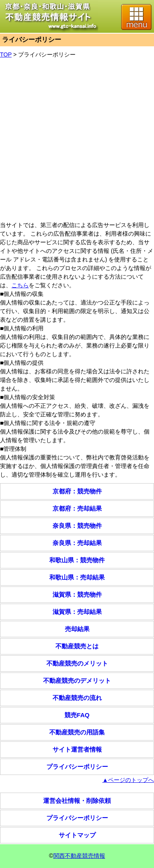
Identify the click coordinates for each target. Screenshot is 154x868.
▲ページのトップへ (128, 780)
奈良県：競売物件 (77, 526)
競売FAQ (77, 715)
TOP (6, 55)
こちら (20, 285)
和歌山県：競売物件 (77, 560)
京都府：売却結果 (77, 508)
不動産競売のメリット (77, 663)
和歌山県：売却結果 (77, 577)
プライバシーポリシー (47, 55)
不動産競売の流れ (77, 698)
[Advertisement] (77, 140)
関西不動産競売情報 (79, 856)
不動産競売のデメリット (77, 681)
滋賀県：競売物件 (77, 594)
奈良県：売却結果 (77, 543)
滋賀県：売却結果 (77, 612)
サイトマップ (77, 835)
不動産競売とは (77, 646)
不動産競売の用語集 (77, 732)
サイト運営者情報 (77, 749)
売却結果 (77, 629)
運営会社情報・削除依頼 (77, 801)
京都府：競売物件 (77, 491)
